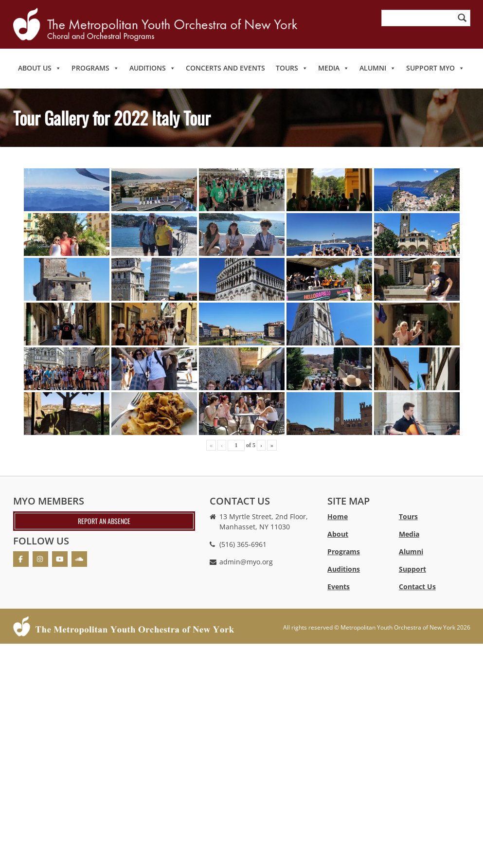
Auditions (152, 68)
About (338, 534)
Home (338, 516)
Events (339, 587)
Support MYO (435, 68)
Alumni (378, 68)
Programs (95, 68)
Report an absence (104, 521)
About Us (40, 68)
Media (334, 68)
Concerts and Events (225, 68)
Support (412, 569)
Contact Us (417, 587)
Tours (292, 68)
